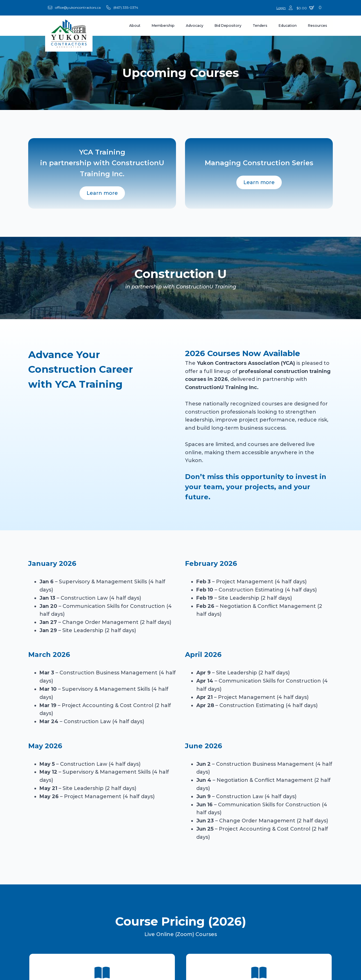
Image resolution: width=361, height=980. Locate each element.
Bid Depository (228, 26)
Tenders (260, 26)
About (135, 26)
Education (288, 26)
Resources (318, 26)
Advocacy (195, 26)
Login (281, 8)
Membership (163, 26)
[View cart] (310, 8)
